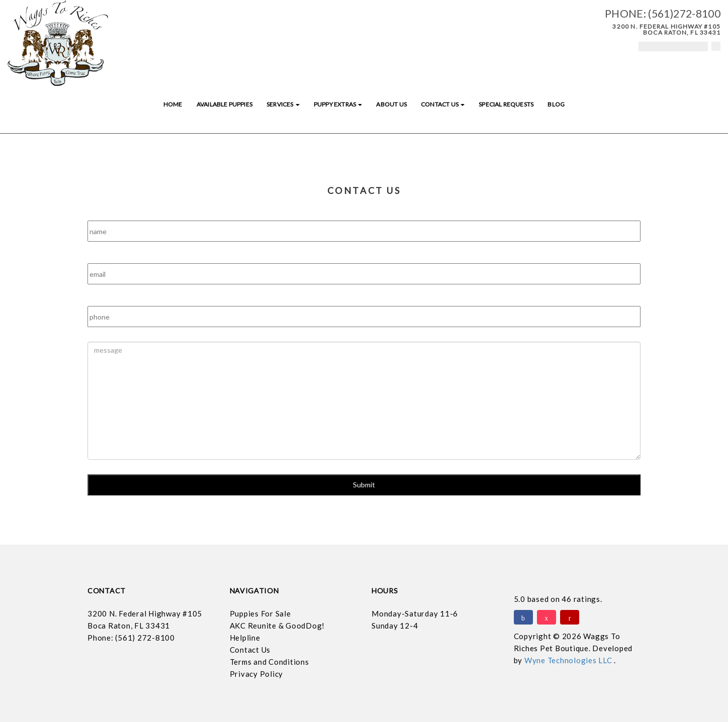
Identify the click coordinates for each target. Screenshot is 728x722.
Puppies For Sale (260, 613)
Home (173, 104)
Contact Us (443, 104)
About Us (391, 104)
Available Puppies (224, 104)
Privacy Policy (257, 674)
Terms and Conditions (269, 662)
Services (283, 104)
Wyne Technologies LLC (569, 660)
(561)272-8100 (684, 13)
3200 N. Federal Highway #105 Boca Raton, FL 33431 (666, 29)
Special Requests (506, 104)
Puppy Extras (338, 104)
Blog (556, 104)
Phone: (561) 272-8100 (131, 638)
